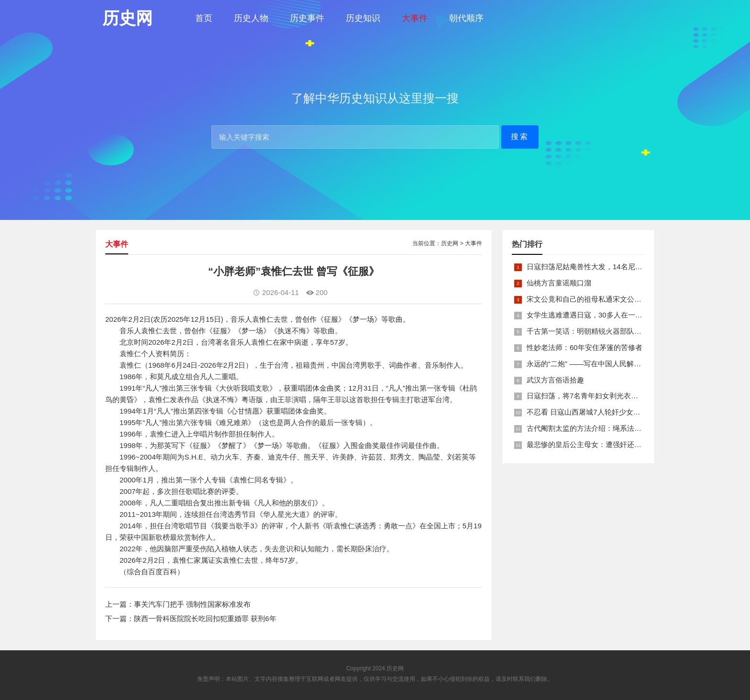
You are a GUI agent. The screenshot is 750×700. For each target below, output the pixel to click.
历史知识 (363, 18)
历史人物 (251, 18)
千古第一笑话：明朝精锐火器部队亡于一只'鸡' (600, 331)
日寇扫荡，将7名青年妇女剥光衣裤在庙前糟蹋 (600, 396)
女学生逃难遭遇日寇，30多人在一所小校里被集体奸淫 (613, 315)
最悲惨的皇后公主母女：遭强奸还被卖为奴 (595, 444)
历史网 (450, 243)
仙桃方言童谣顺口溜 (559, 283)
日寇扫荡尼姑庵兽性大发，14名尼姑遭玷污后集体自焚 (613, 267)
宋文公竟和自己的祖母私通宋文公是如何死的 (598, 299)
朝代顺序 (466, 18)
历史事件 (307, 18)
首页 (204, 18)
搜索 (520, 137)
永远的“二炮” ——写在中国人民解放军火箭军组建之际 (612, 364)
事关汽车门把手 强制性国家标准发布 (192, 604)
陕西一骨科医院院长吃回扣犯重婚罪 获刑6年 (205, 618)
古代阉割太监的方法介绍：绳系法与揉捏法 (595, 428)
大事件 (415, 18)
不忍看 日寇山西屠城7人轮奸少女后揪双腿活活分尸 (609, 412)
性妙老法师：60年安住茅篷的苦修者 (585, 347)
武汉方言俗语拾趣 (555, 380)
